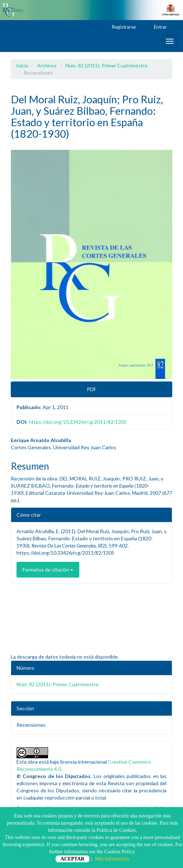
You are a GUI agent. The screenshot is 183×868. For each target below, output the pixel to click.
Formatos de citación (48, 570)
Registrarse (120, 27)
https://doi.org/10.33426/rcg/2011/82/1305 (78, 422)
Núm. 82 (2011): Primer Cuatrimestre (106, 65)
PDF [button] (91, 389)
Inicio (22, 65)
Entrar (157, 27)
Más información (112, 859)
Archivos (47, 65)
